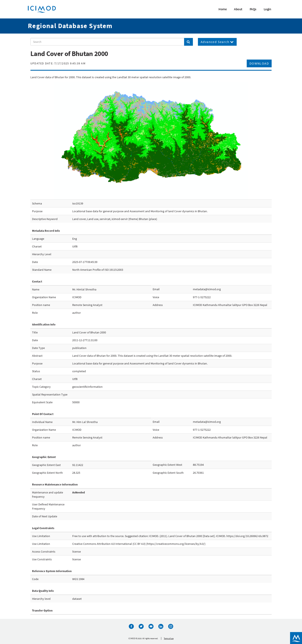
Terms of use (169, 638)
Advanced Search (217, 42)
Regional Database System (70, 26)
